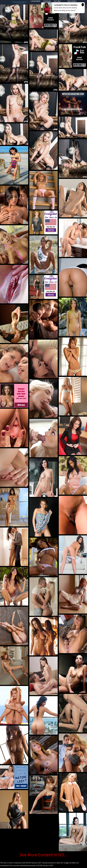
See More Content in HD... (43, 855)
